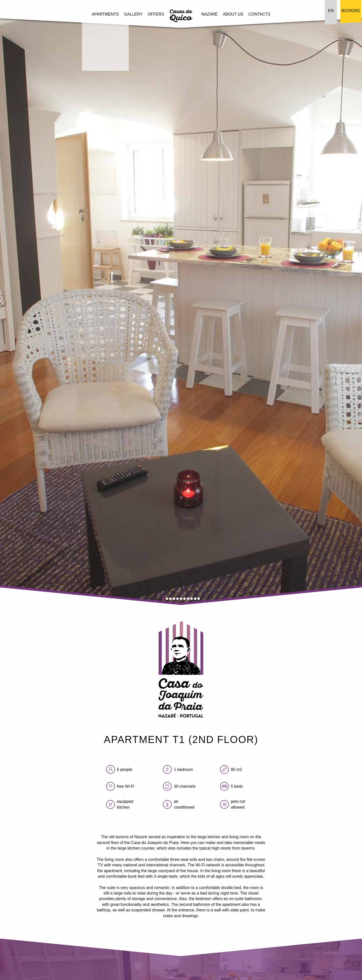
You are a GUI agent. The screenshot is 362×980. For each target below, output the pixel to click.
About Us (233, 14)
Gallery (133, 14)
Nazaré (210, 14)
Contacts (259, 14)
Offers (156, 14)
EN (331, 11)
